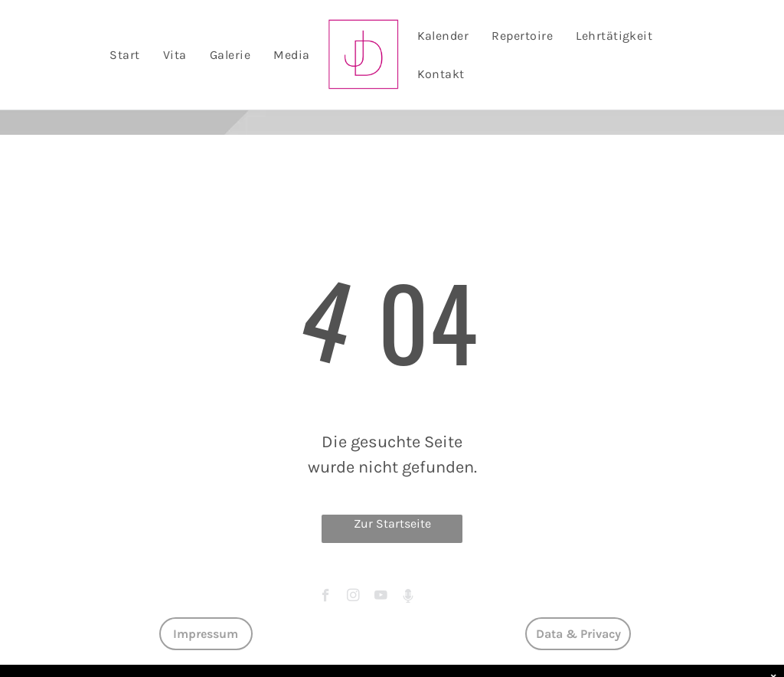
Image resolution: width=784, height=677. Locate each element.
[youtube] (381, 597)
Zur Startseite (392, 523)
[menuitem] (124, 55)
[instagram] (353, 597)
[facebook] (326, 597)
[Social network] (408, 597)
